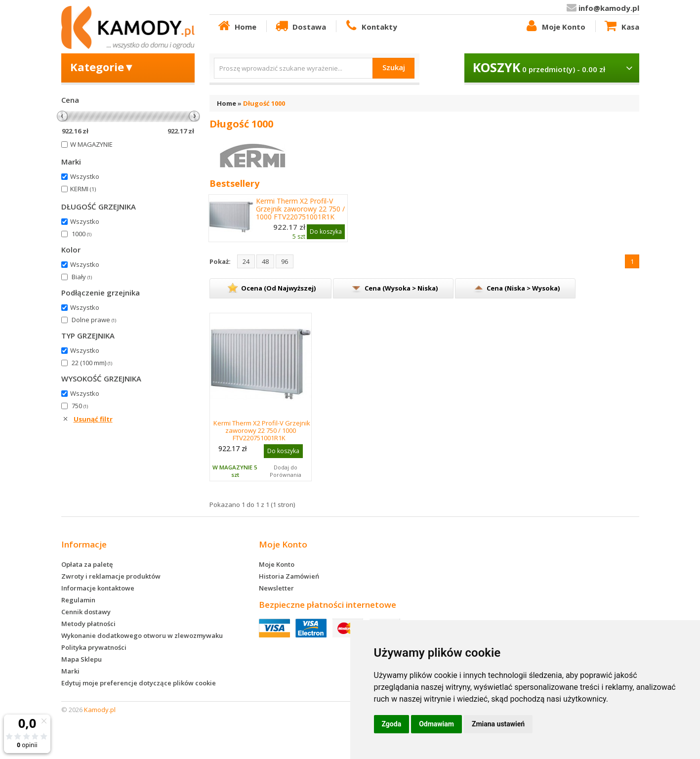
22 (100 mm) (92, 363)
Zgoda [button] (392, 724)
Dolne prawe (94, 320)
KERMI (83, 189)
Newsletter (276, 588)
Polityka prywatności (94, 647)
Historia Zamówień (289, 576)
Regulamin (78, 600)
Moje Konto (555, 26)
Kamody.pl (100, 710)
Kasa (621, 26)
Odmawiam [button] (436, 724)
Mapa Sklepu (82, 659)
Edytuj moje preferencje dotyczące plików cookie (139, 683)
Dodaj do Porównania (286, 471)
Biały (82, 277)
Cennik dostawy (86, 612)
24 (246, 261)
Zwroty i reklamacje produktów (111, 576)
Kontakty (371, 26)
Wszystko (85, 176)
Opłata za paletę (87, 564)
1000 (82, 234)
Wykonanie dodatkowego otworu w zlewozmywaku (142, 635)
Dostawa (300, 26)
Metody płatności (88, 624)
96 (285, 261)
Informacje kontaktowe (98, 588)
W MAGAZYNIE (91, 144)
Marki (70, 671)
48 (265, 261)
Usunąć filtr (93, 419)
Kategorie (103, 67)
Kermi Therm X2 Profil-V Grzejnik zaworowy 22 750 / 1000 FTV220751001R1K (300, 209)
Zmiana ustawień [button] (498, 724)
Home (237, 26)
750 (80, 406)
